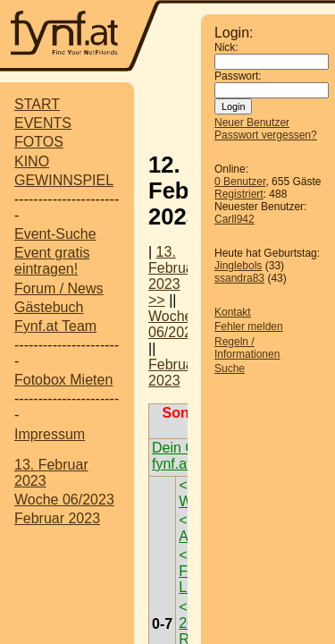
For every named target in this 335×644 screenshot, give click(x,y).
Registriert (239, 194)
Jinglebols (238, 266)
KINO (32, 161)
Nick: (226, 47)
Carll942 (234, 219)
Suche (230, 369)
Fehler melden (249, 326)
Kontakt (233, 312)
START (37, 104)
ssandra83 (239, 278)
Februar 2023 (57, 518)
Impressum (50, 434)
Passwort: (238, 76)
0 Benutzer (240, 182)
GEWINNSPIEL (64, 180)
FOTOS (39, 142)
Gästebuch (49, 307)
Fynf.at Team (55, 326)
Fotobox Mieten (63, 380)
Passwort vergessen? (266, 135)
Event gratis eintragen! (52, 261)
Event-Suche (55, 234)
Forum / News (59, 288)
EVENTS (43, 123)
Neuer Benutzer (252, 123)
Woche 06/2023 (64, 500)
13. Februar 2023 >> (173, 276)
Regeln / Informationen (247, 348)
